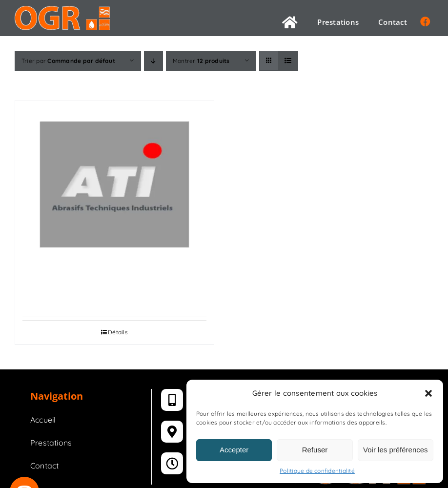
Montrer (201, 61)
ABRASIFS (114, 284)
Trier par (68, 61)
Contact (45, 466)
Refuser (315, 450)
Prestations (51, 443)
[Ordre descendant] (153, 61)
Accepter (234, 450)
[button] (428, 393)
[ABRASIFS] (114, 184)
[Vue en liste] (288, 61)
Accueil (43, 420)
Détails (118, 332)
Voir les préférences (396, 450)
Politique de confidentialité (317, 471)
